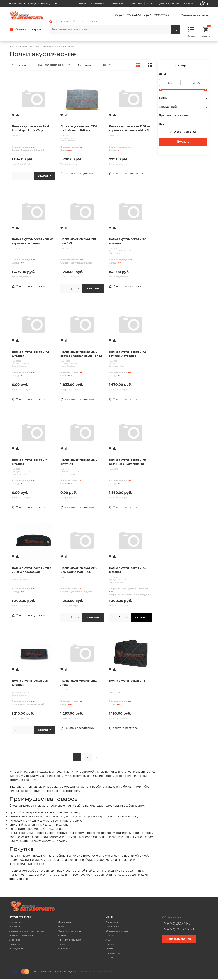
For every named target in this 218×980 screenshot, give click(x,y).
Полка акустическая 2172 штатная (127, 241)
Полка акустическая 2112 (127, 681)
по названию (60, 22)
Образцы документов (117, 931)
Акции (151, 4)
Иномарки (15, 945)
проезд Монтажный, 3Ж (41, 4)
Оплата (109, 949)
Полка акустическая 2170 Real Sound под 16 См (79, 570)
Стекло (62, 936)
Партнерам (136, 4)
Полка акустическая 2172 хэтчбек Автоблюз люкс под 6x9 (81, 354)
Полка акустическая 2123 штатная (127, 570)
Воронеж (17, 4)
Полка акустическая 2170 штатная (79, 462)
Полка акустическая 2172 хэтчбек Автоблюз (127, 354)
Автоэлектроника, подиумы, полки (28, 931)
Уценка (62, 945)
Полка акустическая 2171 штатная (30, 462)
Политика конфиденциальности (98, 972)
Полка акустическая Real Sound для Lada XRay (30, 128)
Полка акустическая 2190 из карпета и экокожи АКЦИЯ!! (130, 128)
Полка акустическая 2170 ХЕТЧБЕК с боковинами (127, 462)
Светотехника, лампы (69, 931)
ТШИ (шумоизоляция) (70, 940)
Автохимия (15, 927)
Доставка (110, 945)
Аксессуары (16, 940)
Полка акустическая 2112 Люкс (79, 683)
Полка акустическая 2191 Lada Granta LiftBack (79, 128)
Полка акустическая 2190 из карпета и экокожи (33, 241)
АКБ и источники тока (21, 936)
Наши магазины (114, 953)
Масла (62, 927)
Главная (82, 4)
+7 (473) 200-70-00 (156, 15)
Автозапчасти (17, 922)
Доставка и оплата (169, 4)
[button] (53, 65)
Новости (110, 936)
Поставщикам (117, 4)
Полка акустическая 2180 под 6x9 (79, 241)
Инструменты (17, 949)
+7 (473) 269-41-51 (128, 15)
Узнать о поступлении (78, 174)
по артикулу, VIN (86, 22)
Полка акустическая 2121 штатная (30, 683)
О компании (98, 4)
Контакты (189, 4)
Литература (64, 922)
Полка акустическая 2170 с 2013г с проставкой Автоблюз (32, 571)
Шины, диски (65, 949)
